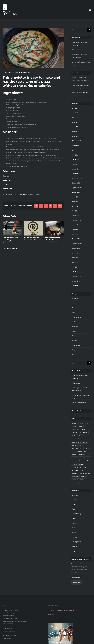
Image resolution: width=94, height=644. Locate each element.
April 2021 (75, 155)
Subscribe (77, 583)
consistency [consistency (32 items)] (75, 430)
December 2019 (77, 230)
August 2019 (76, 248)
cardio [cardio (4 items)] (74, 426)
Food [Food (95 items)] (73, 436)
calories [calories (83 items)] (82, 423)
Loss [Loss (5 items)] (73, 452)
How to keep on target (32, 238)
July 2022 (75, 127)
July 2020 (75, 197)
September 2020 (77, 188)
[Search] (89, 30)
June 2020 (75, 202)
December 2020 (77, 174)
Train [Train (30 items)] (82, 470)
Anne (74, 85)
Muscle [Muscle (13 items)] (88, 455)
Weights (74, 350)
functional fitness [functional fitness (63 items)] (77, 439)
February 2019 (77, 276)
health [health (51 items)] (85, 442)
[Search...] (79, 30)
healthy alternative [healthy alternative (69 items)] (78, 445)
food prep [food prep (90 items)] (80, 436)
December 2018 (77, 286)
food (73, 313)
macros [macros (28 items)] (74, 455)
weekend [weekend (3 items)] (75, 474)
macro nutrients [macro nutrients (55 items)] (82, 452)
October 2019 (76, 239)
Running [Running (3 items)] (82, 461)
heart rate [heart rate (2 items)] (75, 448)
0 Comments (36, 194)
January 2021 (76, 169)
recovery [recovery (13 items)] (74, 461)
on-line (74, 331)
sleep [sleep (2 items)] (88, 461)
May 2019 (75, 262)
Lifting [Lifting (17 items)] (87, 448)
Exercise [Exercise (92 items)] (74, 433)
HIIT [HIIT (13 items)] (81, 448)
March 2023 (76, 122)
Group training (76, 317)
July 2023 (75, 108)
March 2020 (76, 216)
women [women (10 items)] (82, 480)
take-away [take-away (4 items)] (83, 467)
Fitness (74, 308)
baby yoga (75, 299)
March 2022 (76, 136)
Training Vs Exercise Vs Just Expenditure (62, 610)
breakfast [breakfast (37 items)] (75, 423)
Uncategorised (76, 345)
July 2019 (75, 253)
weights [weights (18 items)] (83, 477)
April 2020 (75, 211)
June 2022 (75, 132)
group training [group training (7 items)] (76, 442)
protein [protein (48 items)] (88, 458)
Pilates (74, 336)
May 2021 (75, 150)
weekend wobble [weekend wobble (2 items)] (85, 474)
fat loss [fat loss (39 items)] (85, 433)
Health (20, 194)
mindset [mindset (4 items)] (81, 455)
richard (6, 194)
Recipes (30, 194)
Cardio (74, 303)
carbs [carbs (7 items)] (88, 423)
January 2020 (76, 225)
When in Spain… (77, 50)
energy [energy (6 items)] (83, 430)
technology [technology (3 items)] (75, 470)
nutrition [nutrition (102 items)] (75, 458)
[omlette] (33, 48)
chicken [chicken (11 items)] (80, 426)
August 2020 (76, 192)
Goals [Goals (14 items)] (86, 439)
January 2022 (76, 146)
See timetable (7, 638)
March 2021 (76, 160)
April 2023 (75, 118)
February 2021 (77, 164)
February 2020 (77, 220)
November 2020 (77, 178)
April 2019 (75, 267)
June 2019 (75, 258)
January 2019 (76, 281)
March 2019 (76, 272)
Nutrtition (25, 194)
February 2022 (77, 141)
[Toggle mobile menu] (90, 10)
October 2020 (76, 183)
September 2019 (77, 244)
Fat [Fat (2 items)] (80, 433)
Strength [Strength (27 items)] (74, 464)
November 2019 (77, 234)
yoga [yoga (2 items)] (81, 483)
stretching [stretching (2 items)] (75, 467)
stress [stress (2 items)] (81, 464)
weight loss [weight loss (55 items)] (75, 477)
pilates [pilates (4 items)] (82, 458)
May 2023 (75, 113)
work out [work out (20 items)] (74, 483)
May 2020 (75, 206)
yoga (73, 355)
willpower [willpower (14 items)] (75, 480)
